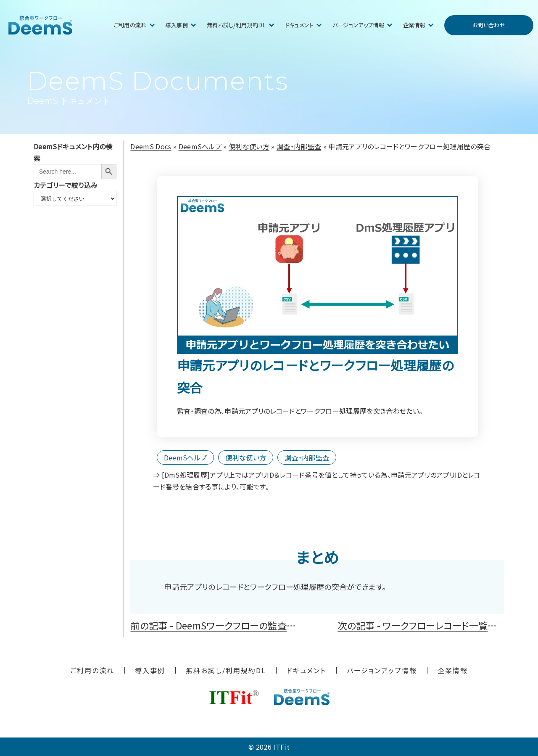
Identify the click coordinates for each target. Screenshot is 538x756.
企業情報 (414, 25)
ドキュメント (299, 25)
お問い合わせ (489, 25)
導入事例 (177, 25)
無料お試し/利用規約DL (236, 25)
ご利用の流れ (130, 25)
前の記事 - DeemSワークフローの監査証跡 (218, 625)
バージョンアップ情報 (358, 25)
